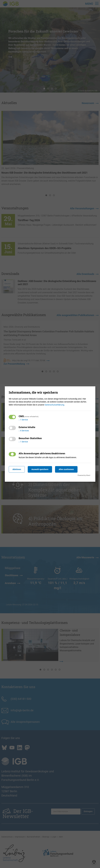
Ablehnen (17, 469)
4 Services (24, 431)
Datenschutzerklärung (54, 405)
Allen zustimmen (66, 469)
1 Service (23, 420)
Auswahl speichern (40, 469)
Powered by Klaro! (84, 475)
